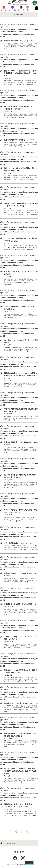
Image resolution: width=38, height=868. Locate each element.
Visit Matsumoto (19, 3)
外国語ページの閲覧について (15, 41)
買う (27, 10)
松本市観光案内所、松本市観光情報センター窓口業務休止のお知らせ (20, 735)
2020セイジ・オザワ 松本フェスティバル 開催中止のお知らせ (21, 638)
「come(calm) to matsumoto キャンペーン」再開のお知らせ (21, 308)
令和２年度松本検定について (15, 543)
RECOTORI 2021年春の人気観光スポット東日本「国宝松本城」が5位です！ (21, 205)
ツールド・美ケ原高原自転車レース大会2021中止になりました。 (20, 240)
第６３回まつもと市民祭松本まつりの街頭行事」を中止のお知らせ (20, 476)
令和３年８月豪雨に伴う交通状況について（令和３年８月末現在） (19, 108)
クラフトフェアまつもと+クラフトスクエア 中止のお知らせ (21, 273)
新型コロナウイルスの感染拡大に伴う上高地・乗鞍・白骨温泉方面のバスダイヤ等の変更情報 (20, 771)
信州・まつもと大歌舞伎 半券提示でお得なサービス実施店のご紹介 (20, 169)
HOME (1, 843)
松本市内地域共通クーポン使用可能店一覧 (19, 442)
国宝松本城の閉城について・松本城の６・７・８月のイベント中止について (19, 805)
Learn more (5, 866)
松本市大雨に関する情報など (15, 140)
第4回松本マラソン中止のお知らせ (17, 703)
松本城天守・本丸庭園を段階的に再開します (20, 604)
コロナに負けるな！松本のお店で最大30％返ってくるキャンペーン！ (20, 511)
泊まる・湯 (20, 10)
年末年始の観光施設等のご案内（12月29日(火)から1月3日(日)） (21, 410)
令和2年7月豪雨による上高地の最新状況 (19, 573)
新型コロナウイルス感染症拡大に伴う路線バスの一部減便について (20, 671)
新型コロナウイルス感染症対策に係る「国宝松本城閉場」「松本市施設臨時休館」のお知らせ (20, 73)
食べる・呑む (12, 10)
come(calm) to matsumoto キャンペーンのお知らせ (21, 341)
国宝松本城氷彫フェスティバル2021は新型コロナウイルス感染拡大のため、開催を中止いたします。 (20, 376)
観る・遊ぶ (4, 10)
